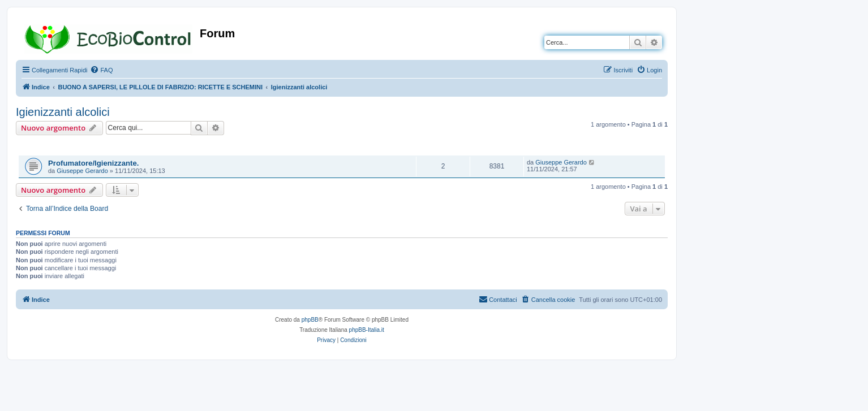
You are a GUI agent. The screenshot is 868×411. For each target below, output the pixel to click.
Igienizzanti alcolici (63, 112)
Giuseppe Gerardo (82, 171)
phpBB (310, 320)
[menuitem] (101, 70)
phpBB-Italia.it (367, 330)
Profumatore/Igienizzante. (93, 163)
